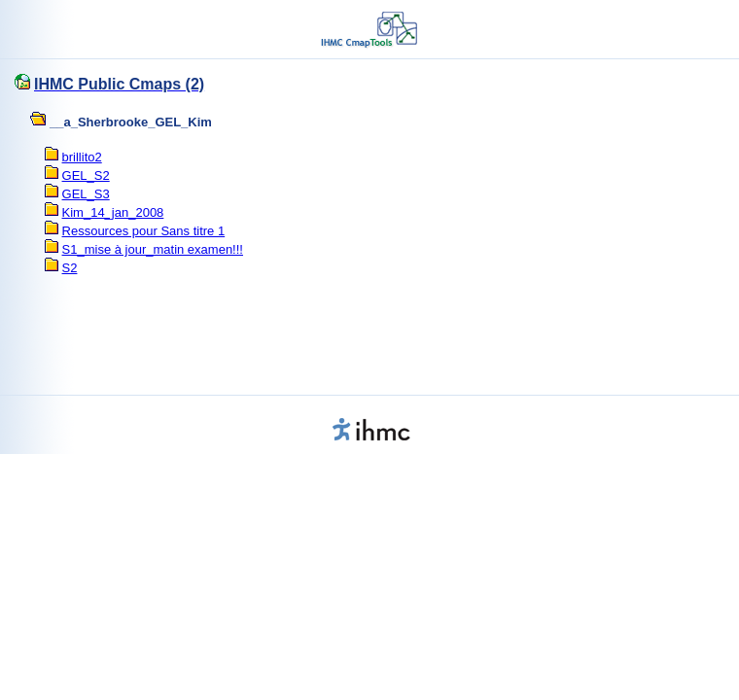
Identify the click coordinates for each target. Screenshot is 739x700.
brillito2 (82, 157)
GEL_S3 (86, 194)
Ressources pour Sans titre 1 (144, 231)
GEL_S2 (86, 175)
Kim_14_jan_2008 (113, 212)
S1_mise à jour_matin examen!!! (153, 249)
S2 (70, 268)
